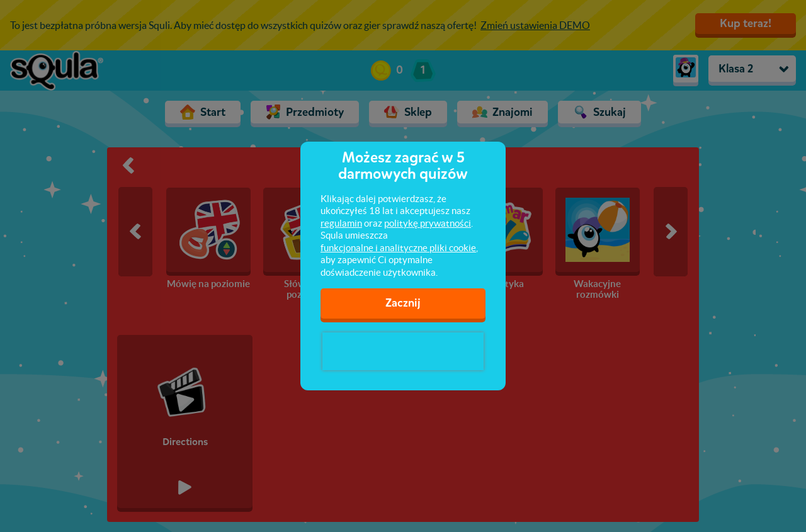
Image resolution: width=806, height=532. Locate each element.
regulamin (341, 223)
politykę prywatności (428, 223)
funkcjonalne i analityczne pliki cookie (398, 248)
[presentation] (403, 351)
